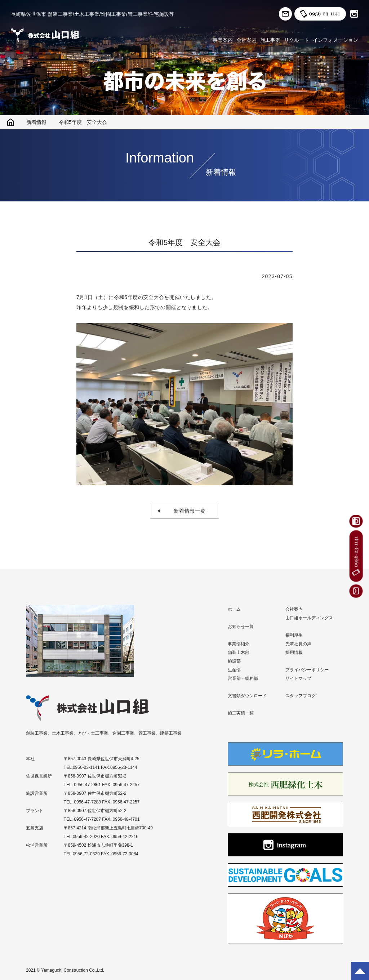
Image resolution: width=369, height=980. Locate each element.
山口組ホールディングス (309, 618)
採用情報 (294, 652)
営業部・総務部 (243, 678)
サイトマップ (298, 678)
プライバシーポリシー (307, 670)
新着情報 (36, 122)
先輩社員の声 (298, 644)
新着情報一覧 (187, 511)
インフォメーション (335, 40)
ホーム (234, 609)
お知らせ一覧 (241, 627)
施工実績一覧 (241, 713)
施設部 (234, 661)
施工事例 (270, 40)
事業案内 (223, 40)
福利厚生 (294, 635)
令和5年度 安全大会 (83, 122)
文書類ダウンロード (247, 696)
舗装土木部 (239, 652)
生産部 (234, 670)
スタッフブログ (301, 696)
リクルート (297, 40)
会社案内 (246, 40)
